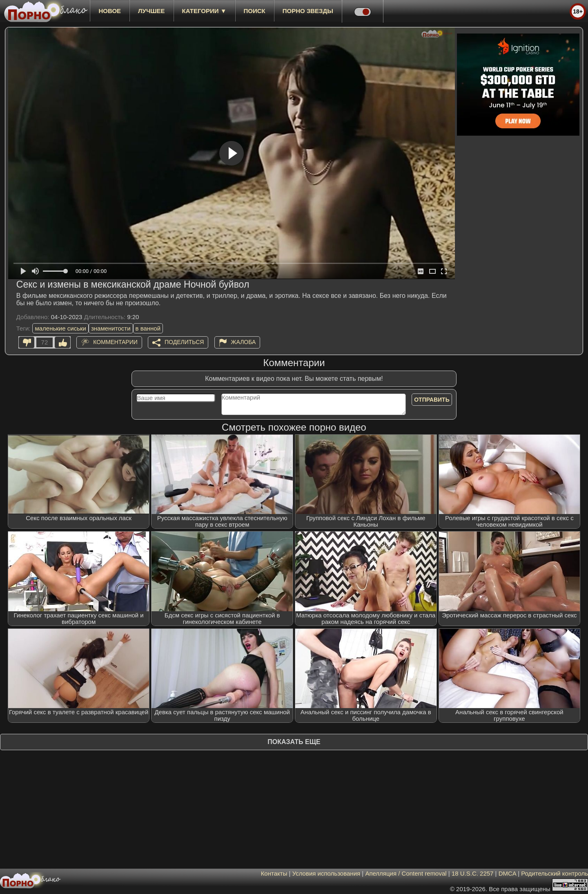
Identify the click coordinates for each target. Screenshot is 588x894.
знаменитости (111, 328)
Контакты (274, 873)
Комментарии (115, 342)
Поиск (255, 11)
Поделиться (184, 342)
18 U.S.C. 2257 (473, 873)
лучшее (151, 11)
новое (110, 11)
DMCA (507, 873)
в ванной (148, 328)
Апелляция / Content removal (406, 873)
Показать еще (294, 742)
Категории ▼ (204, 11)
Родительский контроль (555, 873)
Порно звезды (308, 11)
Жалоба (244, 342)
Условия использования (326, 873)
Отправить (432, 400)
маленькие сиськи (60, 328)
